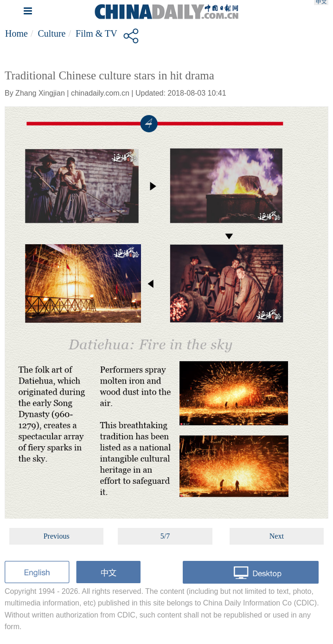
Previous (57, 536)
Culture (51, 33)
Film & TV (96, 33)
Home (16, 33)
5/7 (165, 536)
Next (277, 536)
